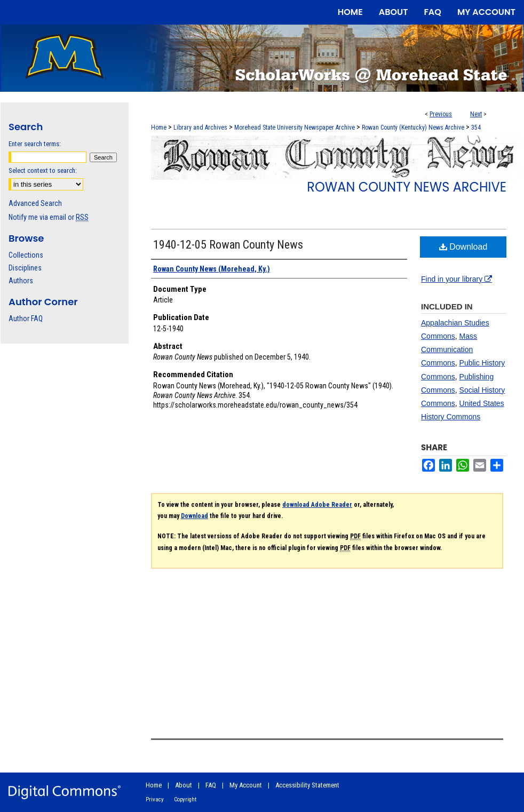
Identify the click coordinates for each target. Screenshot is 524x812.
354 (476, 128)
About (184, 785)
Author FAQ (26, 319)
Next (476, 114)
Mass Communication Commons (449, 349)
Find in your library (456, 279)
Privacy (155, 799)
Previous (441, 114)
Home (159, 128)
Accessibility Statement (307, 785)
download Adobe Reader (317, 505)
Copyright (185, 799)
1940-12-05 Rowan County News (228, 245)
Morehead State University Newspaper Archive (295, 128)
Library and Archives (200, 128)
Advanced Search (35, 203)
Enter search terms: (35, 144)
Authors (21, 281)
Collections (26, 255)
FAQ (211, 785)
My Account (246, 785)
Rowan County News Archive (407, 187)
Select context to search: (43, 170)
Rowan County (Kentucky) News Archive (413, 128)
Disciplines (25, 268)
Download (463, 247)
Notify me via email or (49, 217)
